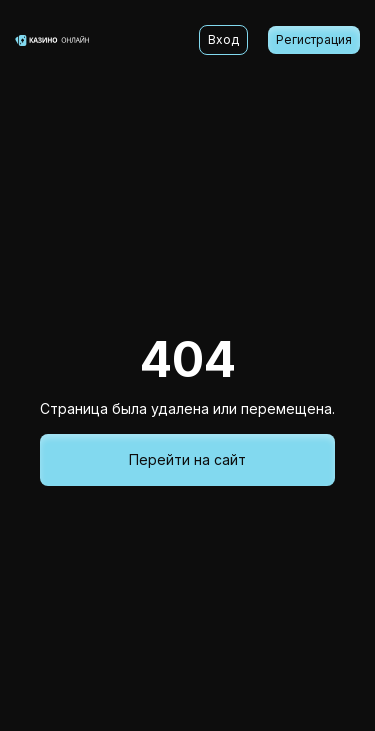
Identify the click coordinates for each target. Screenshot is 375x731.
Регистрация (314, 39)
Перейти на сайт (187, 459)
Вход (223, 39)
